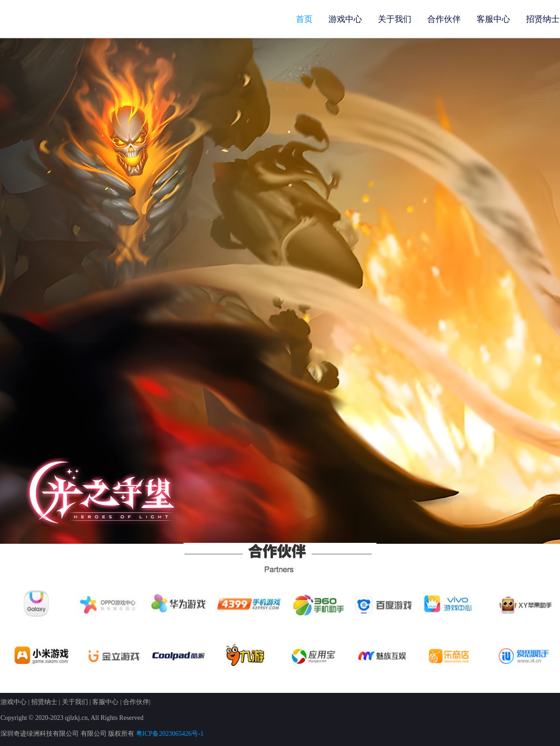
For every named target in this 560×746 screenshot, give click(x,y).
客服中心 (493, 19)
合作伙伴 (444, 19)
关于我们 (395, 19)
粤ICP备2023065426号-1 (170, 734)
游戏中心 (345, 19)
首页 (304, 19)
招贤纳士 (543, 19)
